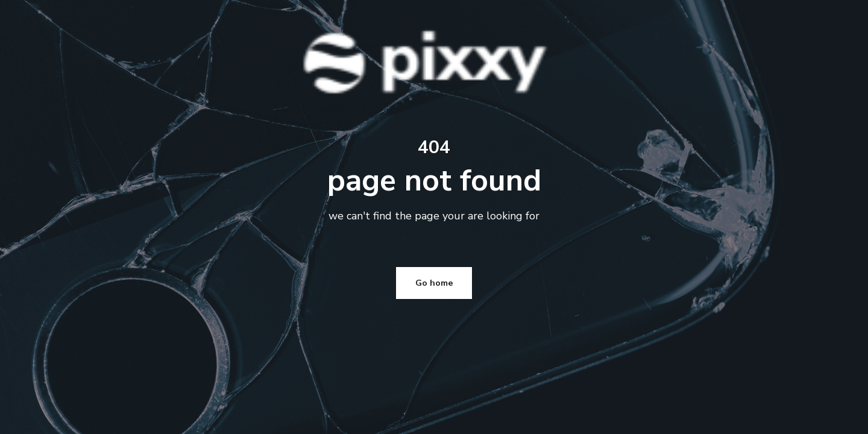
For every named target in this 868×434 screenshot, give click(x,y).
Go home (434, 178)
